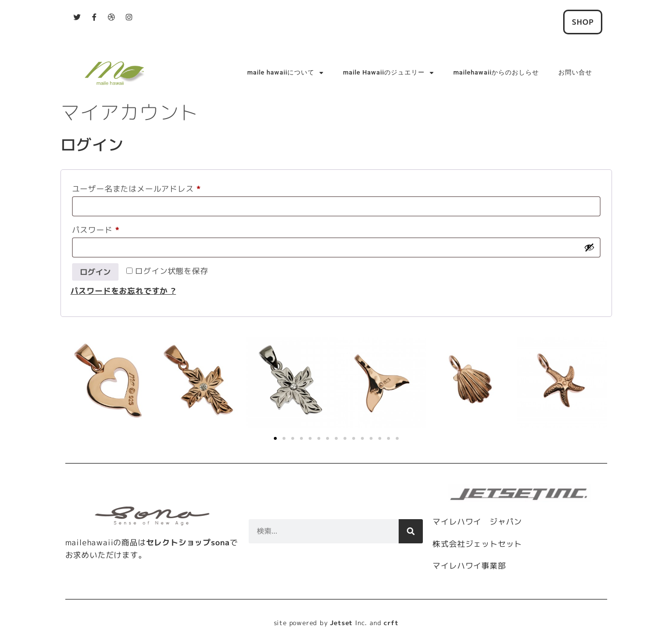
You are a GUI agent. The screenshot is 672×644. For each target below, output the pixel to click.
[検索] (411, 531)
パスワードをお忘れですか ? (123, 291)
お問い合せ (575, 72)
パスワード (100, 229)
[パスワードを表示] (589, 247)
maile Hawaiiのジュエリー (388, 73)
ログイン (95, 272)
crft (391, 623)
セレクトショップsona (188, 542)
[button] (275, 438)
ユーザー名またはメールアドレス (141, 187)
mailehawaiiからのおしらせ (496, 72)
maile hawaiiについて (285, 73)
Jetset (341, 623)
